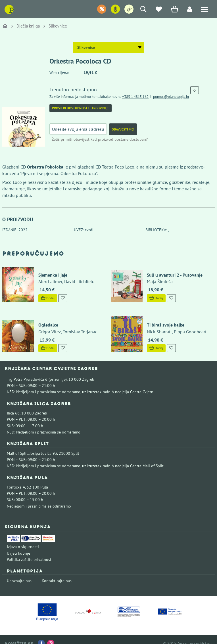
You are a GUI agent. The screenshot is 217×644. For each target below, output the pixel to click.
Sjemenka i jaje (50, 271)
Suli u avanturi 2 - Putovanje (172, 271)
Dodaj (45, 294)
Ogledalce (45, 317)
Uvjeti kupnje (18, 546)
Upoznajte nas (19, 573)
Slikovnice (58, 26)
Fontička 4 (16, 479)
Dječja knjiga (28, 26)
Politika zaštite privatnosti (30, 552)
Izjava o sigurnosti (23, 539)
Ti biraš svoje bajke (162, 317)
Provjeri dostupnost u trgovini (81, 108)
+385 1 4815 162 (135, 97)
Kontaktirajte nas (57, 573)
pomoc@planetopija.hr (171, 97)
